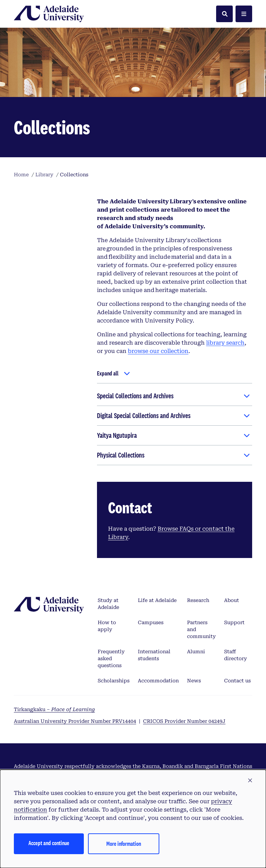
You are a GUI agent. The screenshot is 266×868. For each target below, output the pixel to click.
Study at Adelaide (108, 604)
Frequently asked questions (111, 658)
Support (234, 622)
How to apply (107, 626)
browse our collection (158, 351)
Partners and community (201, 629)
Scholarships (114, 681)
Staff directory (236, 655)
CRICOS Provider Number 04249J (184, 721)
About (232, 600)
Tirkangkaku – (54, 709)
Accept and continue (49, 843)
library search (225, 343)
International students (154, 655)
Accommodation (158, 681)
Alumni (196, 652)
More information (124, 844)
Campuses (151, 622)
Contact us (237, 681)
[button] (250, 781)
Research (198, 600)
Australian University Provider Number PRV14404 (75, 721)
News (194, 681)
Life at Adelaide (157, 600)
